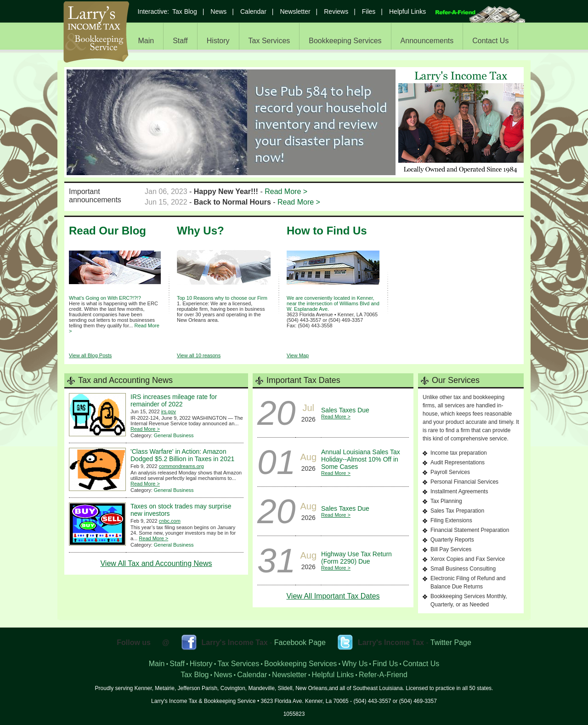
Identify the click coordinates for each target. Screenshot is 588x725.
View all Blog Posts (90, 355)
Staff (180, 41)
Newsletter (295, 11)
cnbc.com (170, 521)
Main (146, 41)
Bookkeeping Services (345, 41)
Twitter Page (451, 642)
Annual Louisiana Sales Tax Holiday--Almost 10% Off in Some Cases (361, 459)
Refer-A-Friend (383, 675)
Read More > (286, 191)
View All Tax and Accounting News (156, 563)
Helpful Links (407, 11)
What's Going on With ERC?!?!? (105, 298)
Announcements (427, 41)
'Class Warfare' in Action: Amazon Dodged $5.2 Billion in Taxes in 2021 (182, 455)
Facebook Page (300, 642)
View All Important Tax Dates (333, 596)
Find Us (385, 664)
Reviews (336, 11)
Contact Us (490, 41)
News (218, 11)
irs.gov (169, 411)
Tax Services (269, 41)
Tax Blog (185, 11)
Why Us (355, 664)
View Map (298, 355)
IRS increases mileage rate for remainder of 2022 (174, 400)
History (218, 41)
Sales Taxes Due (345, 410)
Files (369, 11)
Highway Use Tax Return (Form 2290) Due (356, 558)
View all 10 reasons (199, 355)
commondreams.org (181, 466)
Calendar (253, 11)
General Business (174, 435)
